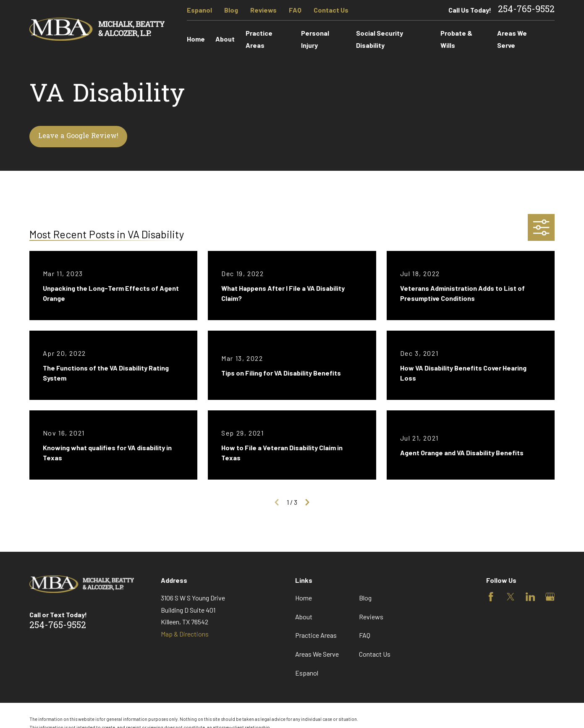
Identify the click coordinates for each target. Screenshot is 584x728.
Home (304, 598)
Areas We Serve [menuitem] (512, 39)
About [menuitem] (225, 39)
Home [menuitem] (196, 39)
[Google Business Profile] (550, 597)
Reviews (263, 10)
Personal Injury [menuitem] (315, 39)
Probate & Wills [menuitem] (456, 39)
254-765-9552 (526, 10)
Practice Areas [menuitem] (259, 39)
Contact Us (331, 10)
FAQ (295, 10)
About (304, 617)
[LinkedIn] (530, 597)
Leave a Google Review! (78, 136)
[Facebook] (491, 597)
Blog (231, 10)
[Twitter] (511, 597)
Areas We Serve (317, 654)
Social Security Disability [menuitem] (380, 39)
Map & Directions (185, 634)
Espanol (199, 10)
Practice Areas (316, 635)
